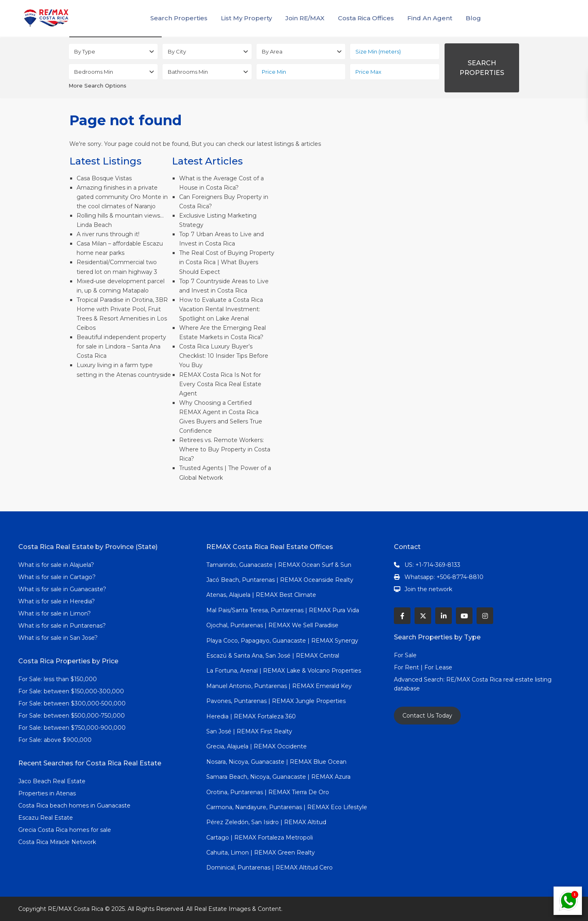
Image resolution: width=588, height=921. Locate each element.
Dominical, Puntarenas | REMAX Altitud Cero (269, 868)
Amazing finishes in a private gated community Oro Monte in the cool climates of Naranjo (122, 197)
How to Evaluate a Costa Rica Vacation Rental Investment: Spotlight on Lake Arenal (221, 309)
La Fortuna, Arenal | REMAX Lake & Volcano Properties (284, 671)
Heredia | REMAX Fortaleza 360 (251, 716)
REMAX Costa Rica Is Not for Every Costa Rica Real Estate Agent (220, 384)
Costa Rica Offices (366, 18)
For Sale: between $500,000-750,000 (72, 716)
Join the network (428, 589)
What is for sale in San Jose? (58, 638)
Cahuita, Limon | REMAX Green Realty (261, 853)
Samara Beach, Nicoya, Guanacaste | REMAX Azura (278, 777)
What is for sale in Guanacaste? (62, 589)
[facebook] (402, 616)
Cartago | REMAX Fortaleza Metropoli (260, 838)
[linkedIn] (444, 616)
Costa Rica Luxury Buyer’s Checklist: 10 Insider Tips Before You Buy (224, 356)
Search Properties (179, 18)
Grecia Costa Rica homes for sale (65, 830)
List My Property (246, 18)
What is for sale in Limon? (55, 613)
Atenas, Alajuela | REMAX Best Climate (261, 595)
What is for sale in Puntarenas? (62, 626)
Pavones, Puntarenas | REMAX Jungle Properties (276, 701)
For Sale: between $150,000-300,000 (71, 691)
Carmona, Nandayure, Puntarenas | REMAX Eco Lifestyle (287, 807)
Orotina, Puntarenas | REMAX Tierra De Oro (268, 792)
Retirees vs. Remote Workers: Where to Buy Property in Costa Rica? (225, 449)
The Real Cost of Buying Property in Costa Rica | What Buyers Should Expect (227, 262)
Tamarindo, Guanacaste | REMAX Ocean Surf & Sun (279, 565)
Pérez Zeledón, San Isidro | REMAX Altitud (266, 822)
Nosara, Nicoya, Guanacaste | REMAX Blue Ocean (276, 762)
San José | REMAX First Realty (249, 731)
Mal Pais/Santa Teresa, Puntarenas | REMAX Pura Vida (283, 610)
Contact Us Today (427, 716)
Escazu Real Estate (46, 818)
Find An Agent (430, 18)
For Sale (405, 655)
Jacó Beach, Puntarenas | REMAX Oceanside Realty (280, 580)
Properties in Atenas (47, 793)
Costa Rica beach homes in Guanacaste (74, 806)
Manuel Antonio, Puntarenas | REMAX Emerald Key (279, 686)
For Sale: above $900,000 (56, 740)
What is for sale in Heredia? (57, 601)
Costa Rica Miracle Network (57, 842)
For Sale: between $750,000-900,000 (72, 728)
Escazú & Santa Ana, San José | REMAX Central (273, 656)
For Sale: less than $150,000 (58, 679)
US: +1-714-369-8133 (432, 565)
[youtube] (464, 616)
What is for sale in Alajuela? (56, 565)
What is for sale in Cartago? (57, 577)
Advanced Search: (420, 680)
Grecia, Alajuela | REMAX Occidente (257, 746)
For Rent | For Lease (423, 667)
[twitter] (423, 616)
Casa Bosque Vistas (104, 178)
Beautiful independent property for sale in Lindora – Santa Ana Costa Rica (121, 346)
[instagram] (485, 616)
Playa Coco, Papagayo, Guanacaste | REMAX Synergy (282, 641)
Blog (473, 18)
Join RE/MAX (305, 18)
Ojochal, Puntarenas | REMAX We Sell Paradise (272, 625)
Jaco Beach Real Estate (53, 781)
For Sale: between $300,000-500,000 (72, 703)
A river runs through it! (108, 234)
